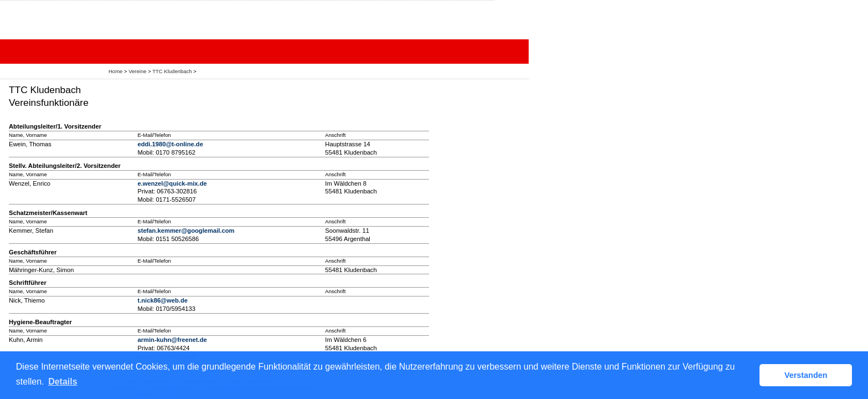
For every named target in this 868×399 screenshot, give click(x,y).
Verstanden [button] (806, 375)
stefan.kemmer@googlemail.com (186, 231)
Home (115, 71)
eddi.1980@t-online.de (170, 144)
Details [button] (63, 382)
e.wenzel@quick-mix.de (172, 183)
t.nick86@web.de (162, 300)
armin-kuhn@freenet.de (172, 340)
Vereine (137, 71)
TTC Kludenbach (172, 71)
